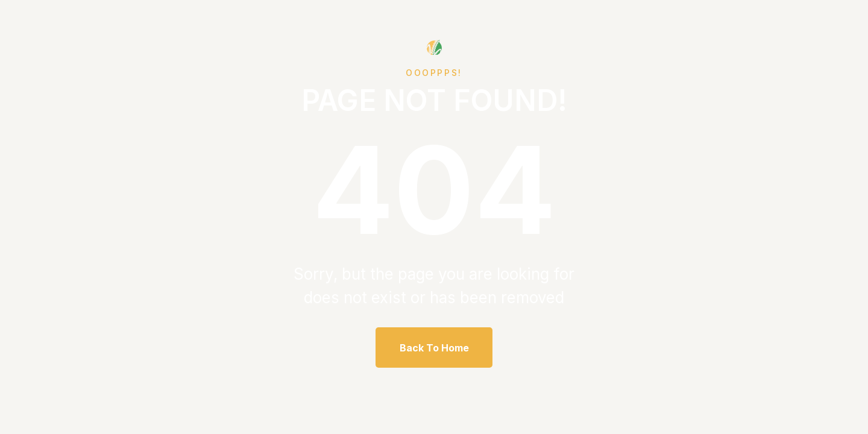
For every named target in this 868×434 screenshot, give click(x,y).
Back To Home (434, 348)
